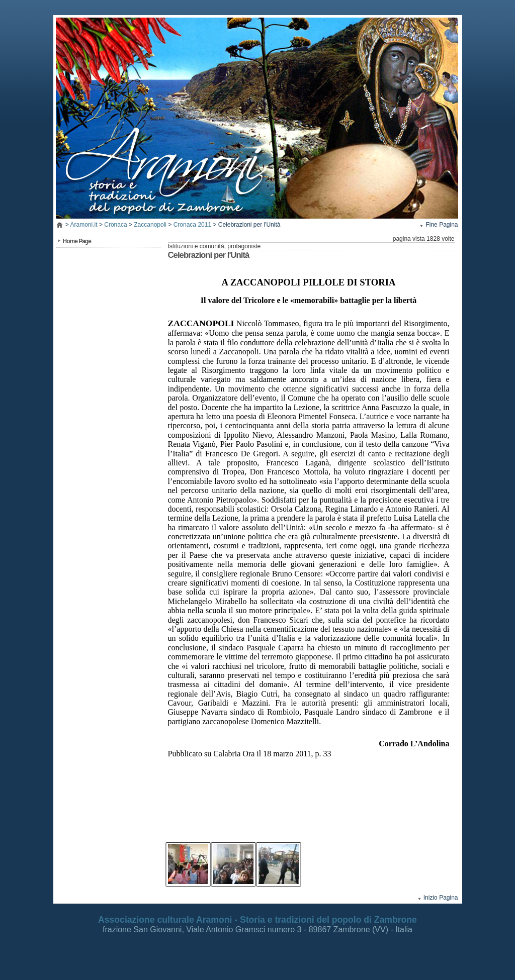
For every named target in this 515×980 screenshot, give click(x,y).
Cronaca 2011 (192, 225)
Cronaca (115, 225)
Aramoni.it (84, 225)
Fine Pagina (442, 225)
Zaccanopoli (150, 225)
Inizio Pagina (441, 898)
